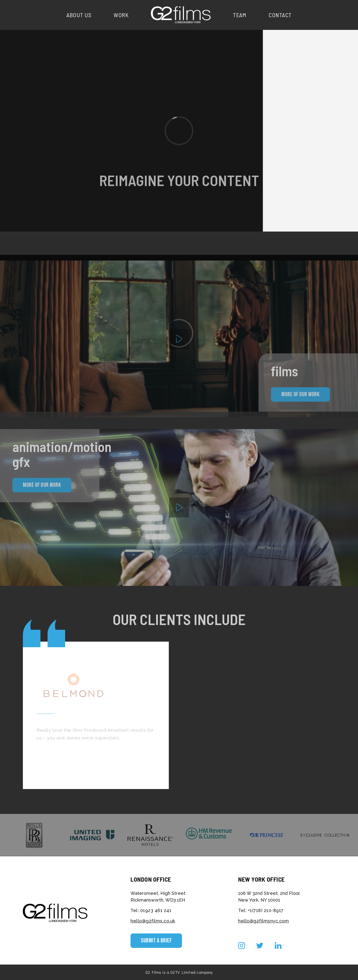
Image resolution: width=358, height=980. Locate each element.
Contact (280, 15)
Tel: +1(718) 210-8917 (261, 910)
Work (121, 15)
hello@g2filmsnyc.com (264, 921)
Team (240, 15)
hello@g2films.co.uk (153, 921)
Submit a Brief (156, 941)
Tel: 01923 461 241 (151, 910)
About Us (79, 15)
